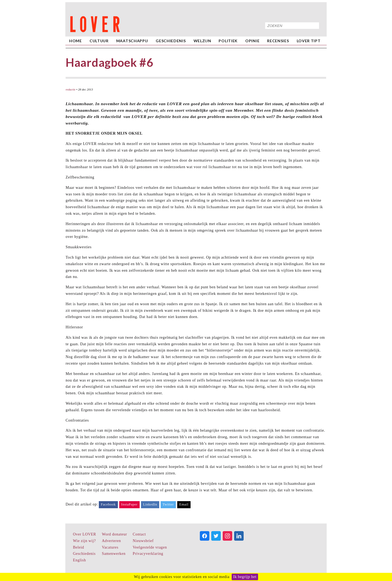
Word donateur (114, 534)
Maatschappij (132, 41)
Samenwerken (114, 554)
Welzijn (202, 41)
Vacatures (110, 547)
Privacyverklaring (148, 554)
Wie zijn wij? (84, 541)
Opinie (252, 41)
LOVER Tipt (309, 41)
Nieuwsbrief (143, 541)
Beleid (79, 547)
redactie (71, 89)
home (76, 41)
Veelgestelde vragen (150, 547)
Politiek (228, 41)
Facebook (108, 504)
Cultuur (99, 41)
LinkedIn (150, 504)
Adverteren (111, 541)
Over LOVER (85, 534)
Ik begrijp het (245, 577)
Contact (139, 534)
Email (184, 504)
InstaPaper (129, 504)
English (79, 560)
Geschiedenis (171, 41)
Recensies (278, 41)
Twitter (168, 504)
